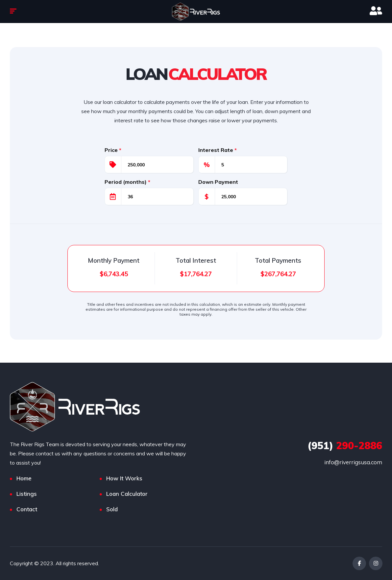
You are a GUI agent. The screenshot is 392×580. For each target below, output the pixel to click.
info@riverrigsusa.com (353, 462)
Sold (112, 509)
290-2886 (345, 446)
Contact (27, 509)
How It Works (124, 478)
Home (24, 478)
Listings (27, 494)
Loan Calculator (127, 494)
